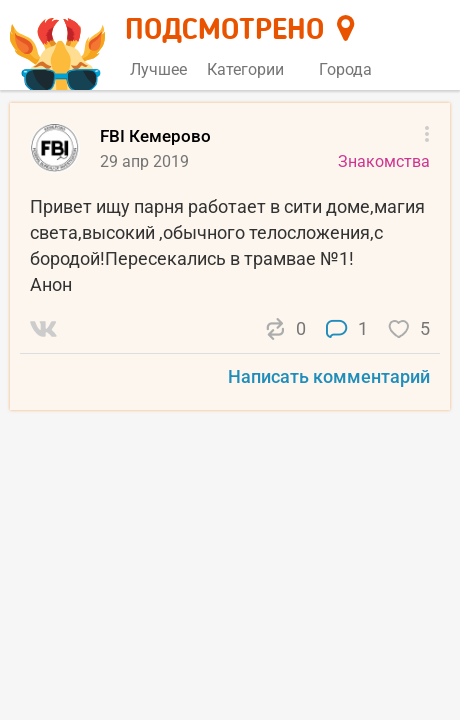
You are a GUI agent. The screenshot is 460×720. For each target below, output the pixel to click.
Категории (253, 69)
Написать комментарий (329, 376)
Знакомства (384, 161)
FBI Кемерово (155, 136)
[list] (230, 265)
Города (353, 69)
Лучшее (158, 69)
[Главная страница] (60, 46)
